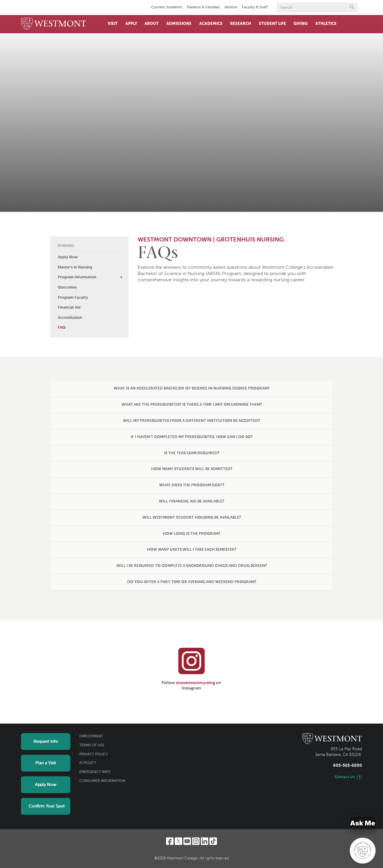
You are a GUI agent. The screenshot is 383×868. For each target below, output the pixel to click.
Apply (131, 24)
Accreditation (70, 318)
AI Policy (88, 763)
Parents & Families (203, 7)
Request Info (46, 742)
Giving (301, 24)
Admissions (179, 24)
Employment (91, 736)
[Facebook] (170, 841)
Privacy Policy (94, 754)
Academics (211, 24)
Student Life (272, 24)
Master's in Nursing (75, 267)
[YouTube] (187, 841)
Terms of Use (92, 745)
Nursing (66, 246)
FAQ (62, 328)
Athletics (326, 24)
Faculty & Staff (255, 7)
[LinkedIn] (205, 841)
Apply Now (68, 257)
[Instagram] (196, 841)
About (152, 24)
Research (241, 24)
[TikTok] (213, 841)
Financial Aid (69, 308)
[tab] (191, 389)
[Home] (54, 24)
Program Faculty (73, 298)
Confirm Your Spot (47, 806)
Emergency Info (95, 772)
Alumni (231, 7)
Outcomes (67, 287)
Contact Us (345, 777)
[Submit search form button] (352, 7)
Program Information (77, 277)
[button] (121, 277)
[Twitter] (178, 841)
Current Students (167, 7)
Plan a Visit (46, 763)
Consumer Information (102, 781)
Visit (113, 24)
